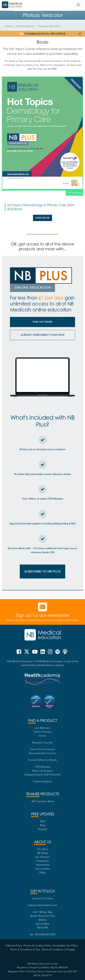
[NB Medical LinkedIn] (43, 653)
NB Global (42, 853)
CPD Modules (42, 767)
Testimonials (43, 865)
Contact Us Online (42, 898)
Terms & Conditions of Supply (58, 949)
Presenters (43, 861)
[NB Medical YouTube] (35, 653)
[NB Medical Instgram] (50, 653)
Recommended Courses (42, 753)
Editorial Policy (14, 945)
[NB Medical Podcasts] (65, 653)
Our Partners (42, 857)
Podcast (43, 829)
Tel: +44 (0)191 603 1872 (43, 934)
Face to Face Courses (42, 749)
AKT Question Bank (43, 801)
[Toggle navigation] (78, 5)
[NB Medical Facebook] (20, 653)
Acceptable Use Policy (65, 945)
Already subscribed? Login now (43, 335)
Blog (43, 825)
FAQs (43, 872)
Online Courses (43, 731)
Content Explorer (25, 26)
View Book (42, 218)
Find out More (42, 322)
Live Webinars (42, 728)
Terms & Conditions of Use (25, 949)
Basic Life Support (42, 771)
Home (8, 26)
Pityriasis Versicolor (49, 26)
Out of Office (43, 869)
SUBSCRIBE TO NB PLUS (42, 571)
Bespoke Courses (43, 742)
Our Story (43, 849)
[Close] (80, 34)
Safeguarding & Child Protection (43, 774)
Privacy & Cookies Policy (37, 945)
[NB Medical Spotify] (58, 653)
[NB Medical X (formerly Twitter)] (27, 653)
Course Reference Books (43, 760)
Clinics (42, 735)
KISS (42, 821)
